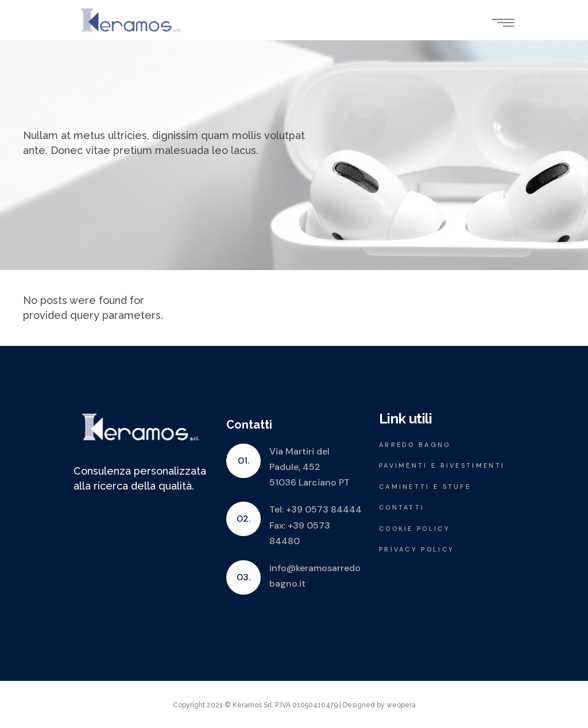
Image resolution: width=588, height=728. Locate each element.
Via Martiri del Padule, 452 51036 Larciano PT (310, 467)
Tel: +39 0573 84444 (316, 509)
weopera (401, 705)
